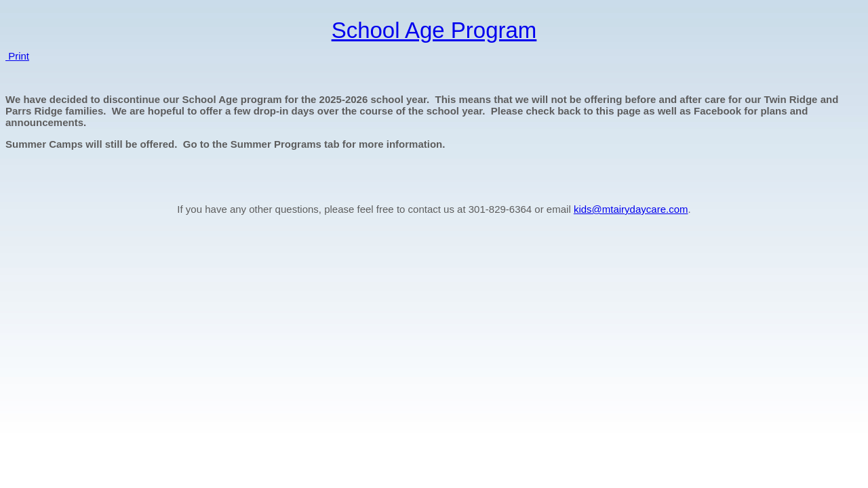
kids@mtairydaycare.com (631, 209)
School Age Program (434, 30)
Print (17, 56)
